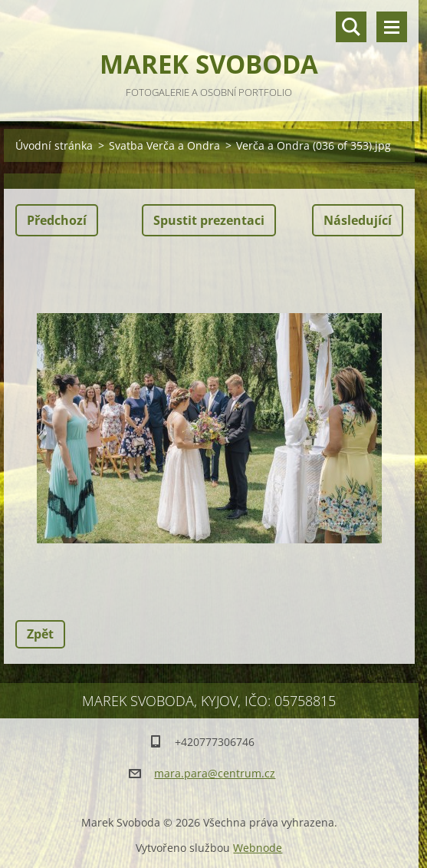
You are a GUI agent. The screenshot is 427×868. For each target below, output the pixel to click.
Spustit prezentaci (209, 220)
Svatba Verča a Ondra (164, 145)
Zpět (40, 634)
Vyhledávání (351, 27)
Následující (358, 220)
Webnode (258, 848)
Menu (392, 27)
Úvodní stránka (54, 145)
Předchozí (57, 220)
